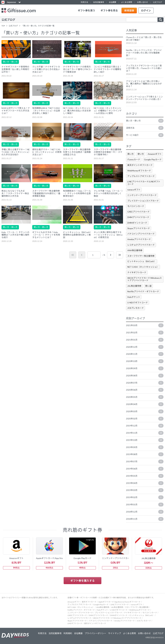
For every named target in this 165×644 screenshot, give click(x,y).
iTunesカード (134, 159)
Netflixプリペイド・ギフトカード (143, 291)
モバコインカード (136, 206)
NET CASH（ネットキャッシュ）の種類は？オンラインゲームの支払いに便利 (108, 111)
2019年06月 (145, 469)
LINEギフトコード (75, 623)
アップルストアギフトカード (141, 176)
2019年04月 (145, 483)
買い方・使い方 (10, 62)
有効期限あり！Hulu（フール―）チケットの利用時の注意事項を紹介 (77, 193)
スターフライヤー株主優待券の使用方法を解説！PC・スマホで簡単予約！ (108, 152)
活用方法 (145, 128)
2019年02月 (145, 497)
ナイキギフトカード (137, 272)
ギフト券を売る (109, 10)
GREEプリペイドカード (138, 212)
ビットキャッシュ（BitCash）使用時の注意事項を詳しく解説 (77, 235)
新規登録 (129, 10)
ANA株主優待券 (135, 250)
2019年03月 (145, 490)
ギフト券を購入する (82, 581)
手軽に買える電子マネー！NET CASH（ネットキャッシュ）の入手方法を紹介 (16, 152)
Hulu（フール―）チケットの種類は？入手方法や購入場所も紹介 (15, 235)
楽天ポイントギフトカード (140, 165)
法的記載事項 (98, 2)
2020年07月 (145, 383)
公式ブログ (157, 2)
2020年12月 (145, 347)
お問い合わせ (142, 2)
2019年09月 (145, 447)
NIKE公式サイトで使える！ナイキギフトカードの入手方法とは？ (16, 111)
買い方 (130, 154)
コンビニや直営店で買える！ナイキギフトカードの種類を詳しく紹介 (108, 69)
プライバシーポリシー (95, 633)
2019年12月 (145, 426)
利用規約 (68, 633)
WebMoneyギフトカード (139, 171)
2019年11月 (145, 433)
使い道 (148, 286)
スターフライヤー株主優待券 (141, 256)
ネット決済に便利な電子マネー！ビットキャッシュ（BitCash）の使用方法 (108, 235)
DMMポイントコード (137, 223)
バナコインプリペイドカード (141, 234)
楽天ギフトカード (89, 602)
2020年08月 (145, 376)
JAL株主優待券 (134, 286)
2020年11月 (145, 354)
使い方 (141, 154)
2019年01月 (145, 505)
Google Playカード (153, 159)
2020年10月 (145, 361)
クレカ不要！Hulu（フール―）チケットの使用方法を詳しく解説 (108, 193)
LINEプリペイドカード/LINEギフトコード (144, 183)
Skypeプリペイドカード (139, 228)
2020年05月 (145, 397)
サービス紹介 (145, 135)
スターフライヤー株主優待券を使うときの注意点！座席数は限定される (77, 152)
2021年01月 (145, 340)
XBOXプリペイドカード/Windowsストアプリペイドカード (145, 279)
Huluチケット (134, 297)
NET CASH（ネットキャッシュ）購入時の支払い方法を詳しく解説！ (77, 111)
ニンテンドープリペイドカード (142, 195)
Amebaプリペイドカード (139, 239)
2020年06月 (145, 390)
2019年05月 (145, 476)
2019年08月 (145, 454)
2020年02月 (145, 419)
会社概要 (113, 2)
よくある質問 (127, 2)
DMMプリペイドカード (138, 217)
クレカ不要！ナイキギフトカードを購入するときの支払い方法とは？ (46, 69)
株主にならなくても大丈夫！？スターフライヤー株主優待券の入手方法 (15, 193)
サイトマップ (115, 633)
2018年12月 (145, 512)
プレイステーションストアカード (143, 201)
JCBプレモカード (136, 308)
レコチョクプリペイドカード (141, 245)
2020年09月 (145, 368)
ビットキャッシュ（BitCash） (142, 261)
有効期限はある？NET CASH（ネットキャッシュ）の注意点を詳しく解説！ (46, 111)
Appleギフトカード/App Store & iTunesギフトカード (119, 602)
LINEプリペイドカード (120, 604)
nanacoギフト (134, 190)
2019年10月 (145, 440)
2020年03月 (145, 411)
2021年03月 (145, 325)
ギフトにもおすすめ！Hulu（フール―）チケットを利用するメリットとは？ (46, 235)
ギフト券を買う (87, 10)
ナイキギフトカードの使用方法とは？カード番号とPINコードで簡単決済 (78, 69)
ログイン (146, 10)
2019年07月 (145, 462)
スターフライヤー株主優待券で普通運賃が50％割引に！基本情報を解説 (46, 193)
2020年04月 (145, 404)
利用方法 (84, 2)
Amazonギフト (155, 154)
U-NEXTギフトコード (138, 303)
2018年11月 (145, 519)
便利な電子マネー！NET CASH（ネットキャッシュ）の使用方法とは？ (47, 152)
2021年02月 (145, 333)
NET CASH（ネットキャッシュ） (143, 267)
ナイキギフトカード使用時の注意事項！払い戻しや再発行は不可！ (15, 69)
